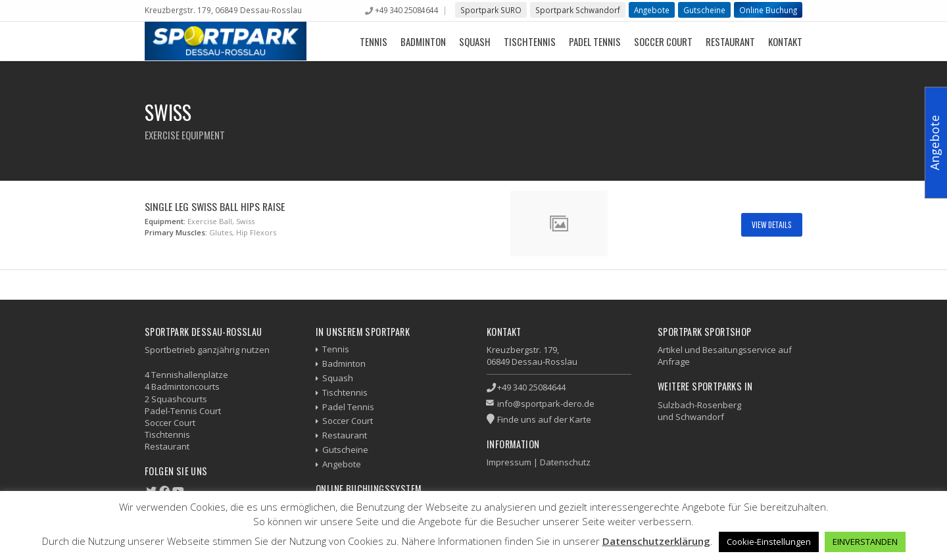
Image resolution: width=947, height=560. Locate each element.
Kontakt (785, 41)
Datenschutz (565, 462)
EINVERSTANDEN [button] (865, 542)
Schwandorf (700, 417)
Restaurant (730, 41)
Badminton (423, 41)
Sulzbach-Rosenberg (699, 405)
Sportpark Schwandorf (578, 10)
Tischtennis (530, 41)
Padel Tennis (595, 41)
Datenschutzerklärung (656, 541)
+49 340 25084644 (406, 10)
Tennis (374, 41)
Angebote (652, 10)
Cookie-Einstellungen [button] (769, 542)
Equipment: (165, 221)
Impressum (509, 462)
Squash (475, 41)
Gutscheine (704, 10)
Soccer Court (663, 41)
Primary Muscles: (176, 232)
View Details (772, 224)
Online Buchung (768, 10)
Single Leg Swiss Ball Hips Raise (215, 206)
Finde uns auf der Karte (544, 419)
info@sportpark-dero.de (546, 404)
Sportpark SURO (491, 10)
